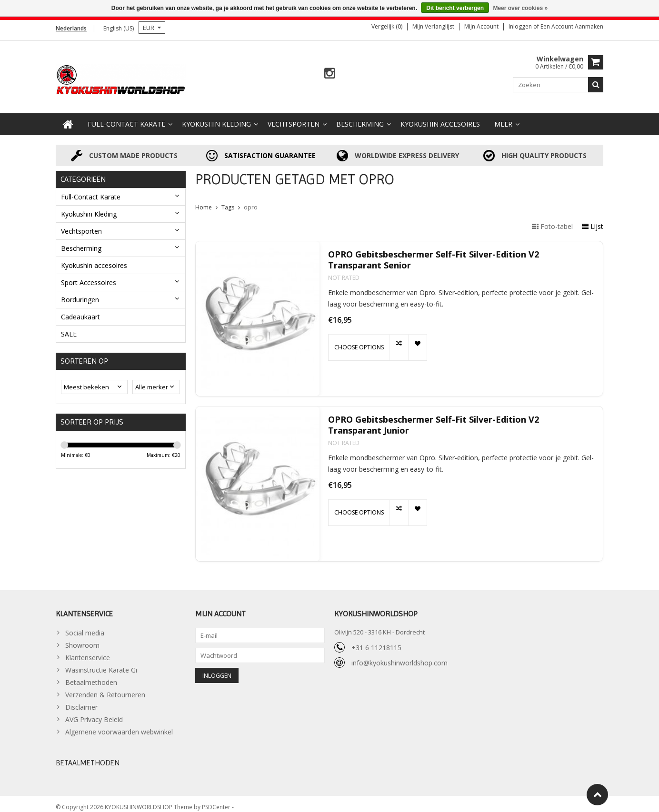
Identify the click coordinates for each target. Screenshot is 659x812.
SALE (69, 327)
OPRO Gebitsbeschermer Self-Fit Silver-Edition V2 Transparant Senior (434, 253)
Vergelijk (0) (387, 26)
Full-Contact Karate (126, 117)
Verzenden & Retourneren (105, 688)
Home (204, 201)
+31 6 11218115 (376, 640)
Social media (85, 626)
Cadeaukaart (80, 310)
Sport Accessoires (89, 275)
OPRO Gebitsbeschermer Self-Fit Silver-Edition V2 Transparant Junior (434, 418)
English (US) (119, 28)
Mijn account (481, 26)
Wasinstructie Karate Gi (101, 663)
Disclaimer (81, 700)
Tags (228, 201)
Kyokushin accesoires (440, 117)
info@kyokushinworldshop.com (399, 656)
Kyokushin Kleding (216, 117)
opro (251, 201)
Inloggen (521, 26)
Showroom (82, 639)
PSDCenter (217, 800)
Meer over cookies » (520, 8)
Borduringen (80, 292)
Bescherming (360, 117)
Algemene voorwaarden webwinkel (119, 725)
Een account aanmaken (572, 26)
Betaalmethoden (91, 676)
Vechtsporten (294, 117)
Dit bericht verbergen (455, 8)
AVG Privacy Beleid (94, 713)
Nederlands (71, 28)
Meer (503, 117)
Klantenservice (88, 651)
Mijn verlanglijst (433, 26)
